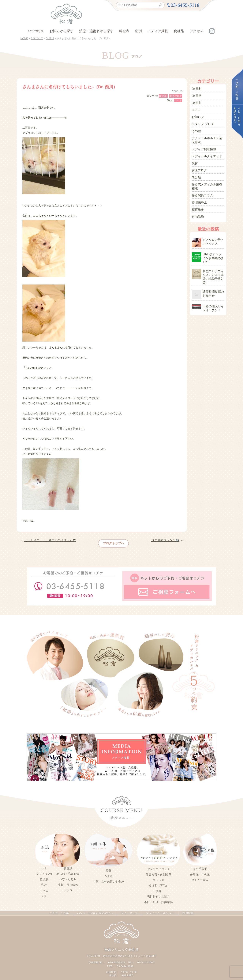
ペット (178, 100)
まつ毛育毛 (200, 866)
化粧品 (179, 31)
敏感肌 (68, 866)
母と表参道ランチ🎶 (167, 540)
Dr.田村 (196, 88)
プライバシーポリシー (158, 910)
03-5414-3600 (146, 959)
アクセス (196, 31)
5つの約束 (36, 31)
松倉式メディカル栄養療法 (208, 176)
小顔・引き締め (68, 882)
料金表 (124, 31)
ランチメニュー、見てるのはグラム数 (47, 540)
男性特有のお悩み (159, 894)
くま (44, 893)
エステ (196, 108)
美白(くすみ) (44, 871)
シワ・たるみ (68, 877)
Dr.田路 (196, 95)
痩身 (108, 868)
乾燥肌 (44, 877)
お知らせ (197, 114)
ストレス (159, 877)
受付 (194, 157)
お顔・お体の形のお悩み (108, 879)
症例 (138, 31)
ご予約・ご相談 (62, 910)
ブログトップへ (112, 542)
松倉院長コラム (201, 182)
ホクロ (68, 888)
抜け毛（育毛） (159, 883)
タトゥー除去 (200, 877)
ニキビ (44, 888)
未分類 (196, 170)
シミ (44, 866)
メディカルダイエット (205, 150)
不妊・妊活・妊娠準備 (159, 899)
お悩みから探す (62, 31)
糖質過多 (197, 195)
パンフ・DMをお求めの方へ (96, 910)
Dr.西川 (163, 96)
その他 (196, 127)
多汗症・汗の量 (200, 872)
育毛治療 (197, 202)
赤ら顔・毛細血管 (68, 871)
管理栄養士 (198, 189)
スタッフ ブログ (201, 121)
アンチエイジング (159, 866)
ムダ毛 (108, 873)
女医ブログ (176, 96)
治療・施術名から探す (96, 31)
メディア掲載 (158, 31)
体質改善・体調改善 (159, 872)
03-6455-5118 (117, 959)
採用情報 (185, 910)
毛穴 (44, 882)
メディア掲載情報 (202, 144)
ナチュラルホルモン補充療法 (208, 135)
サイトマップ (128, 910)
